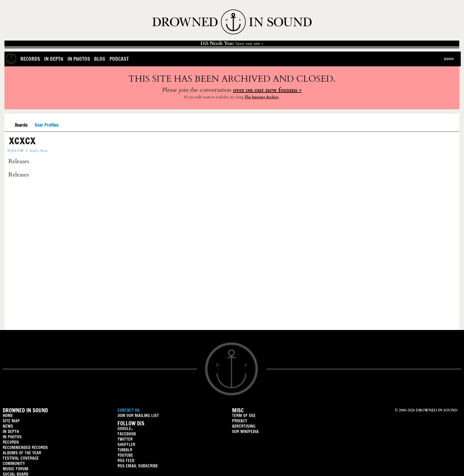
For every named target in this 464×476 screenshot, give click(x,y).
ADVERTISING (244, 426)
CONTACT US (129, 410)
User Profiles (47, 125)
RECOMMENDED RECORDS (25, 447)
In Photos (79, 59)
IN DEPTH (11, 431)
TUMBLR (125, 450)
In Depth (54, 59)
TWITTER (125, 439)
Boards (21, 125)
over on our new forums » (267, 90)
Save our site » (232, 44)
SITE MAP (11, 421)
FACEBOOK (127, 434)
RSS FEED (126, 460)
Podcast (119, 59)
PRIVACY (240, 421)
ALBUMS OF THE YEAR (22, 453)
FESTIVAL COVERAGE (21, 458)
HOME (8, 415)
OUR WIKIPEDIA (245, 431)
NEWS (8, 426)
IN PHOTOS (12, 437)
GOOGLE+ (125, 428)
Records (30, 59)
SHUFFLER (126, 444)
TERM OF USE (244, 415)
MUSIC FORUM (16, 469)
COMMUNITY (14, 463)
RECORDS (11, 442)
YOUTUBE (125, 455)
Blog (100, 59)
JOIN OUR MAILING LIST (138, 415)
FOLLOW (16, 151)
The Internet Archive (261, 97)
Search (449, 59)
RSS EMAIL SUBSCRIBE (138, 466)
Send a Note (38, 151)
